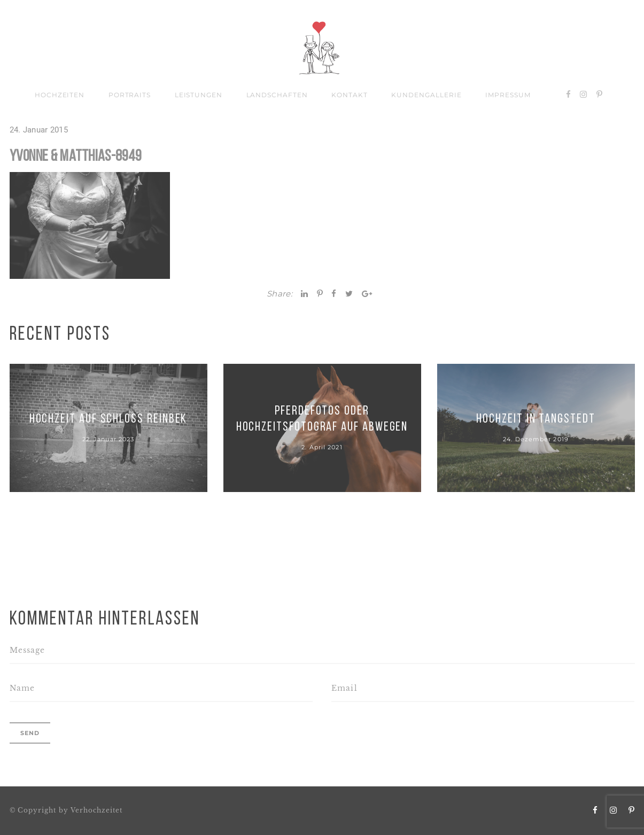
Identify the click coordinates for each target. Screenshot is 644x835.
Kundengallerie (426, 95)
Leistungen (199, 95)
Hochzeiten (60, 95)
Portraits (130, 95)
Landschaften (277, 95)
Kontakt (350, 95)
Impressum (508, 95)
